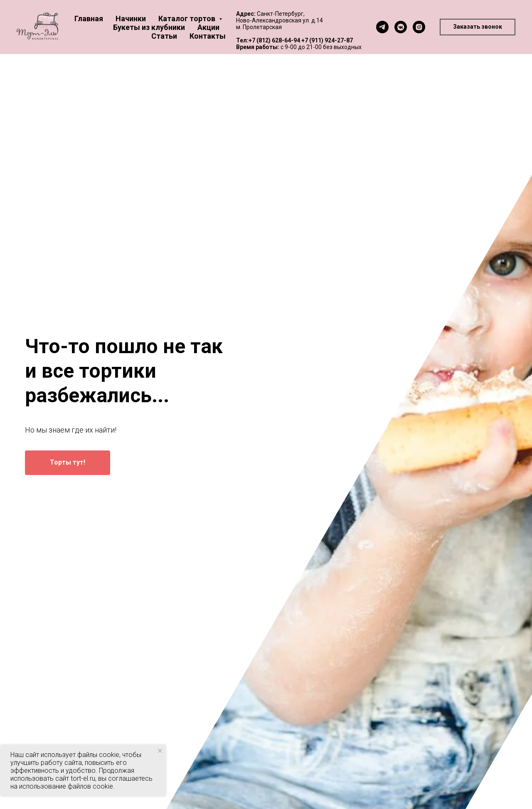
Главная (89, 19)
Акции (208, 27)
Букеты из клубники (149, 27)
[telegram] (382, 27)
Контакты (208, 36)
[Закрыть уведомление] (160, 751)
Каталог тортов (188, 19)
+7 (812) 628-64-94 (274, 40)
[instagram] (419, 27)
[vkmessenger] (401, 27)
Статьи (164, 36)
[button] (478, 27)
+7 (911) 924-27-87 (327, 40)
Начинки (131, 19)
